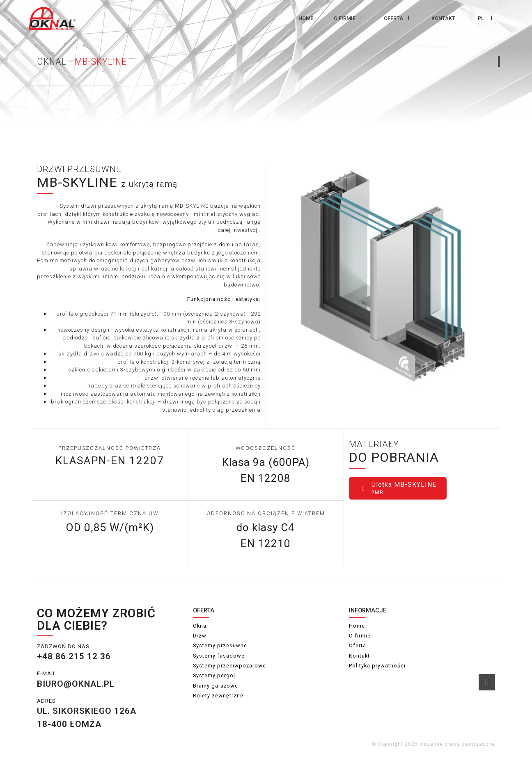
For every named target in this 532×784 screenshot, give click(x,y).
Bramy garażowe (216, 686)
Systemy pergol (214, 675)
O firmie (345, 18)
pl (481, 18)
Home (306, 18)
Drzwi (201, 636)
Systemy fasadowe (219, 656)
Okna (200, 626)
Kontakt (443, 18)
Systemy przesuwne (220, 645)
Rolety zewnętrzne (218, 696)
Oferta (393, 18)
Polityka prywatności (377, 666)
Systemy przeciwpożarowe (229, 666)
